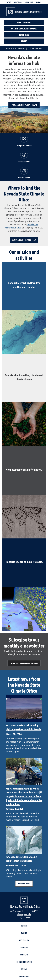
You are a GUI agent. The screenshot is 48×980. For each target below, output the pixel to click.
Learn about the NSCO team (24, 240)
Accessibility (24, 940)
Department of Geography (15, 49)
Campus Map (24, 976)
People (24, 41)
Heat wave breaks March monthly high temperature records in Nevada (23, 727)
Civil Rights (24, 955)
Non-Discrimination (24, 962)
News (9, 2)
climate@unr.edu (24, 914)
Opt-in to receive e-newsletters (24, 663)
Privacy (24, 969)
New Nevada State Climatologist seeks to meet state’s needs (22, 859)
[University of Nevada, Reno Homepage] (24, 900)
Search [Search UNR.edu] (38, 2)
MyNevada (18, 2)
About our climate (24, 22)
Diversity (24, 947)
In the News (24, 35)
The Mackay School (36, 49)
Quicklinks (29, 2)
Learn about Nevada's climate (24, 105)
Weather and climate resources (24, 29)
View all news (24, 883)
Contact (24, 926)
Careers (24, 933)
